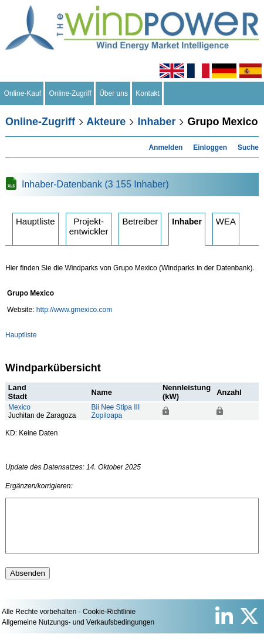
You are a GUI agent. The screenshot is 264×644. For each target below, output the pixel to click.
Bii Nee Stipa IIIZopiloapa (116, 411)
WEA (226, 221)
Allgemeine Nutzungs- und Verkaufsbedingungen (78, 633)
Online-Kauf (23, 93)
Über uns (114, 93)
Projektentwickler (89, 226)
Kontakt (148, 93)
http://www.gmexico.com (74, 310)
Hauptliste (35, 221)
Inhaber (156, 122)
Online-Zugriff (70, 93)
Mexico (19, 407)
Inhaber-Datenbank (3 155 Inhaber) (95, 184)
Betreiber (140, 221)
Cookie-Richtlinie (109, 622)
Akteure (106, 122)
